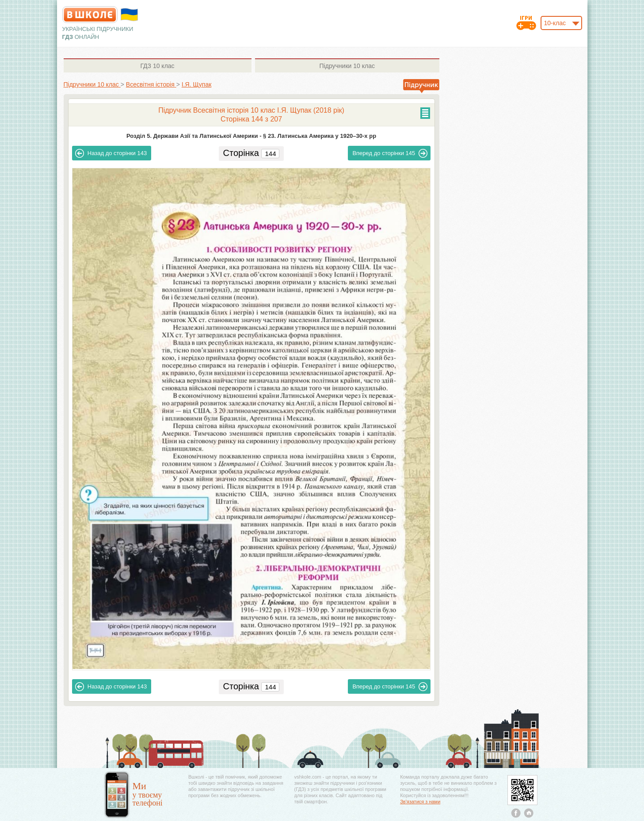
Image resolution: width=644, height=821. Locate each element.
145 (390, 153)
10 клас (157, 66)
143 (111, 153)
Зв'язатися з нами (420, 802)
